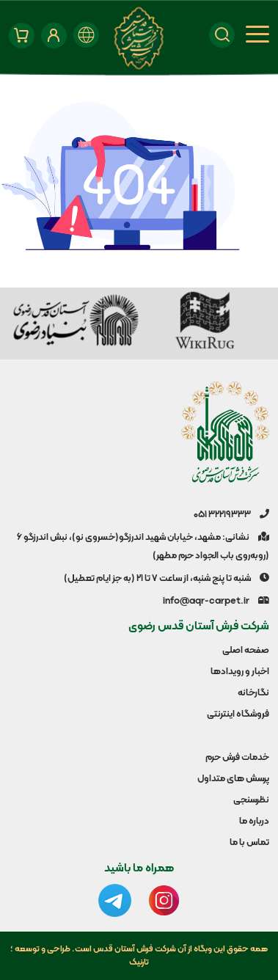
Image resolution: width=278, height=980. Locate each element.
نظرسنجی (251, 800)
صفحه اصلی (246, 651)
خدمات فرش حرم (237, 758)
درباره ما (254, 822)
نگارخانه (253, 693)
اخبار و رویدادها (240, 672)
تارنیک (139, 962)
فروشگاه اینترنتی (238, 714)
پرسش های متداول (233, 779)
